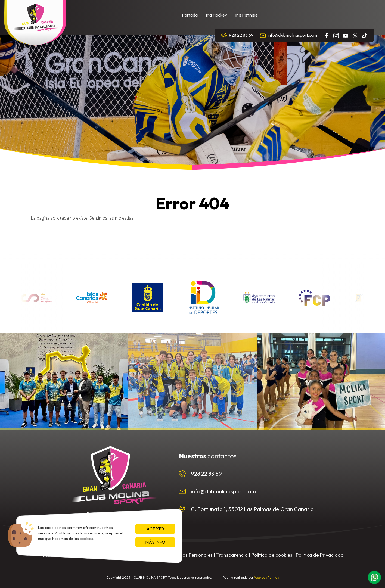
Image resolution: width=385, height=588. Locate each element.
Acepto (155, 529)
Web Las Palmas (266, 578)
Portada (190, 15)
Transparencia (232, 555)
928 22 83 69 (237, 35)
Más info (155, 542)
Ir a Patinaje (246, 15)
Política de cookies (272, 555)
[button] (374, 577)
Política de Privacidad (320, 555)
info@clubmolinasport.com (289, 35)
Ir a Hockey (216, 15)
